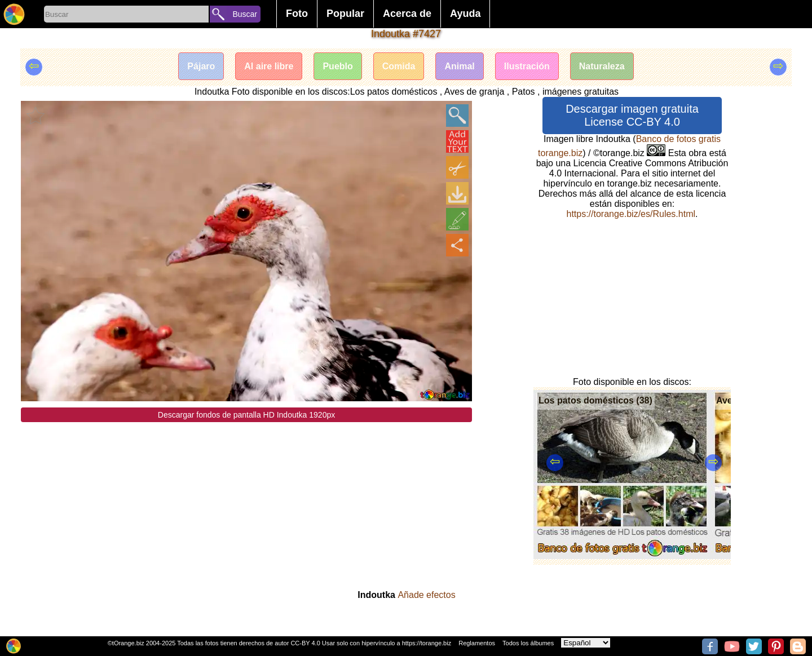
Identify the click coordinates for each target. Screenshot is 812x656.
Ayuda (465, 14)
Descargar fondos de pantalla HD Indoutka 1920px (246, 415)
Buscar (245, 14)
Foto (297, 14)
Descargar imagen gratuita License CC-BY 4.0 (632, 115)
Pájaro (201, 66)
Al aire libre (269, 66)
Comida (399, 66)
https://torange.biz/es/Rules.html (631, 214)
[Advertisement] (246, 501)
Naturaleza (602, 66)
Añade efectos (426, 595)
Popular (345, 14)
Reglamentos (477, 643)
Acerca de (407, 14)
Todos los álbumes (528, 643)
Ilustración (527, 66)
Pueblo (337, 66)
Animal (459, 66)
